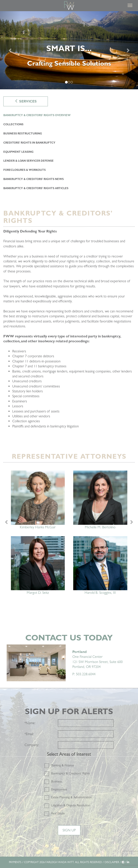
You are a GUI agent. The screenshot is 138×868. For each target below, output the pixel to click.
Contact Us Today (69, 638)
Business (56, 781)
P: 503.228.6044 (84, 674)
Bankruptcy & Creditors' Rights (70, 773)
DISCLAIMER (112, 862)
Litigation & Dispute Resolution (71, 805)
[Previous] (10, 50)
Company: (32, 745)
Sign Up (69, 830)
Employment (59, 789)
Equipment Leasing (18, 152)
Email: (29, 734)
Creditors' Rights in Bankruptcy (29, 143)
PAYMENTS (15, 862)
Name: (30, 723)
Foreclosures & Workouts (24, 170)
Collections (13, 124)
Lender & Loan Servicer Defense (28, 161)
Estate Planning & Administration (71, 797)
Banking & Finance (63, 765)
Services (26, 101)
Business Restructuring (23, 134)
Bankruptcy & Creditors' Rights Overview (37, 115)
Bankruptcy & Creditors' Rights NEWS (33, 179)
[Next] (128, 50)
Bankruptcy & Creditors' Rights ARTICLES (36, 188)
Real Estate (58, 813)
